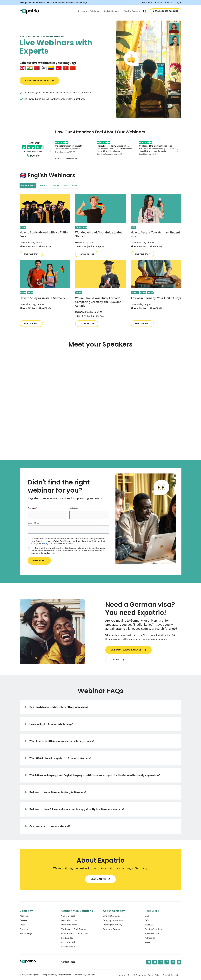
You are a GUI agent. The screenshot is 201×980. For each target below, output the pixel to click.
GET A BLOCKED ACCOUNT (166, 11)
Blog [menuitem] (147, 916)
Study (56, 186)
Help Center (147, 2)
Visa (66, 186)
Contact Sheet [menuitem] (69, 964)
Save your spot (32, 254)
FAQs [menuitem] (147, 921)
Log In (179, 2)
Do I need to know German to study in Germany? (55, 792)
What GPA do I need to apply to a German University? (58, 758)
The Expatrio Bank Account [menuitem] (75, 930)
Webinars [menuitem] (149, 925)
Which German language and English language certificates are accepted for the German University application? (92, 775)
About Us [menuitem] (24, 916)
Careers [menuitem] (24, 921)
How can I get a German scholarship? (49, 724)
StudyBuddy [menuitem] (68, 939)
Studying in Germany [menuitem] (114, 921)
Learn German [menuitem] (69, 949)
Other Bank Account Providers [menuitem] (77, 935)
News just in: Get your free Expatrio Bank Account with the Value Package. (54, 3)
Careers (159, 2)
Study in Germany (112, 11)
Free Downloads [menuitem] (153, 935)
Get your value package (128, 650)
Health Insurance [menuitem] (70, 925)
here (45, 544)
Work (75, 186)
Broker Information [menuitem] (171, 977)
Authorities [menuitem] (150, 939)
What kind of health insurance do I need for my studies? (59, 741)
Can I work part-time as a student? (47, 826)
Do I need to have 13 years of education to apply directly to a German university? (74, 809)
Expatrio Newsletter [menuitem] (155, 930)
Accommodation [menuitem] (70, 944)
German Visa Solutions (88, 11)
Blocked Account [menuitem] (70, 921)
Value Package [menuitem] (69, 916)
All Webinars (28, 186)
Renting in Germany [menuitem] (113, 930)
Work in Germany (132, 11)
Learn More (117, 660)
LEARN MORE (100, 879)
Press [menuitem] (22, 925)
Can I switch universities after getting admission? (56, 707)
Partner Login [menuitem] (26, 935)
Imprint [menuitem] (122, 977)
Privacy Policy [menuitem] (154, 977)
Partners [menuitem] (24, 930)
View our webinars (39, 80)
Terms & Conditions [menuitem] (137, 977)
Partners (169, 2)
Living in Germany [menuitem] (112, 916)
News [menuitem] (147, 944)
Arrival (44, 186)
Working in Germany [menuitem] (113, 925)
